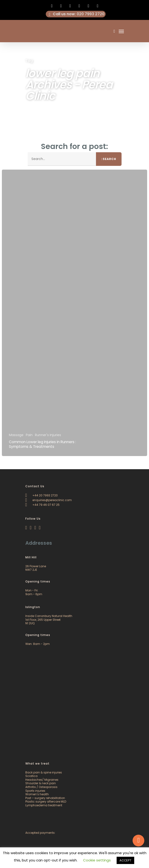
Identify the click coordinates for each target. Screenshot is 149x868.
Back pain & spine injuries (44, 772)
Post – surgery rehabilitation (45, 798)
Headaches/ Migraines (42, 780)
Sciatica (31, 776)
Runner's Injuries (48, 435)
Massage (16, 435)
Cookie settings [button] (97, 860)
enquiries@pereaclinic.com (49, 500)
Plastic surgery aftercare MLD (46, 801)
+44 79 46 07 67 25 (42, 505)
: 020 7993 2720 (76, 14)
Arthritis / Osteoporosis (41, 787)
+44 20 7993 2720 (42, 495)
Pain (29, 435)
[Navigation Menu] (121, 31)
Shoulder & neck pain (41, 783)
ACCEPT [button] (125, 860)
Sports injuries (35, 791)
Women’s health (37, 794)
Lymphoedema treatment (44, 805)
